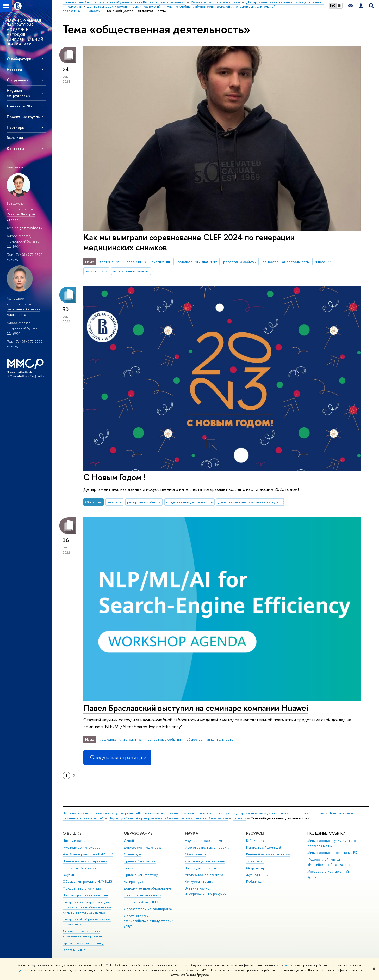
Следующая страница (117, 757)
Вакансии (15, 138)
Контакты (15, 149)
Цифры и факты (74, 841)
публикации (161, 262)
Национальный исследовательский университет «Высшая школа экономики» (121, 813)
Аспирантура (133, 882)
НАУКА (192, 833)
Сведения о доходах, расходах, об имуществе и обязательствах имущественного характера (87, 907)
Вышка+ (129, 868)
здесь (288, 965)
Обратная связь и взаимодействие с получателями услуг (148, 921)
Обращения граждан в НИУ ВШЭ (88, 882)
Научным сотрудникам (18, 93)
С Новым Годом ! (115, 477)
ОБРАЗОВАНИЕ (138, 833)
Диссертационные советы (205, 861)
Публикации (255, 882)
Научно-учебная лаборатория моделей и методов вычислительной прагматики (168, 818)
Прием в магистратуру (141, 875)
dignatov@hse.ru (29, 228)
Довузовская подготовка (143, 847)
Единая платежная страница (83, 943)
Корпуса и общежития (79, 868)
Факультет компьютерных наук (206, 813)
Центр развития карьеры (143, 895)
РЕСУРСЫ (255, 833)
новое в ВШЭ (135, 262)
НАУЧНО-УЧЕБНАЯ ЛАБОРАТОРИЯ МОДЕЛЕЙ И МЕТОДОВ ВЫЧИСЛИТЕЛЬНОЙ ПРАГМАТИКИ (25, 32)
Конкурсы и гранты (199, 882)
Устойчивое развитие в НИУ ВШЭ (88, 854)
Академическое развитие (204, 875)
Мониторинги (195, 854)
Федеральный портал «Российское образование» (329, 862)
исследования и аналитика (197, 262)
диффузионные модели (131, 271)
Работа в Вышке (74, 950)
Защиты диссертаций (200, 868)
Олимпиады (132, 854)
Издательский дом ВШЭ (264, 847)
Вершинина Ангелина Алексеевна (23, 312)
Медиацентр (256, 868)
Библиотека (255, 841)
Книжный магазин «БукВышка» (268, 854)
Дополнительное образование (147, 888)
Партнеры (16, 127)
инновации (323, 262)
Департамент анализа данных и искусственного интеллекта (251, 502)
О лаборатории (20, 59)
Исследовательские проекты (207, 847)
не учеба (114, 502)
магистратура (97, 271)
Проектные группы (23, 117)
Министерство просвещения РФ (333, 853)
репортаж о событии (240, 262)
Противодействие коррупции (85, 895)
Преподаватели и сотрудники (85, 861)
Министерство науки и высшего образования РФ (332, 843)
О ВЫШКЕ (72, 833)
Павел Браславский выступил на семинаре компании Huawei (196, 708)
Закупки (68, 875)
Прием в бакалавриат (140, 861)
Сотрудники (18, 80)
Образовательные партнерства (148, 909)
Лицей (129, 841)
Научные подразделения (203, 841)
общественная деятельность (285, 262)
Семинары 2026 (21, 106)
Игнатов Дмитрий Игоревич (21, 217)
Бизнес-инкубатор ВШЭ (142, 902)
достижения (109, 262)
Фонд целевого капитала (82, 888)
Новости (14, 69)
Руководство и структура (81, 847)
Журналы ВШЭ (257, 875)
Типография (255, 861)
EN (340, 5)
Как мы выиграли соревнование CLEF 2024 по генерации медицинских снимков (189, 242)
